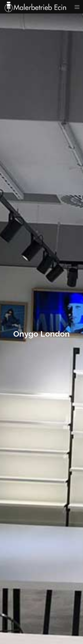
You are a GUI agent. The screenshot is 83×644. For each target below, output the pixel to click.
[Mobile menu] (77, 7)
